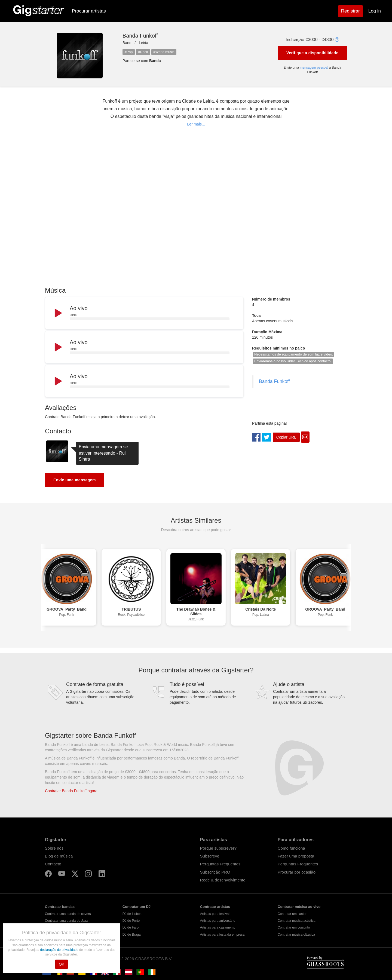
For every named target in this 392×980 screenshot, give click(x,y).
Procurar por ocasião (297, 872)
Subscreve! (210, 856)
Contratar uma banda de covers (68, 914)
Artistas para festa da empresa (222, 935)
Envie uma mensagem (75, 480)
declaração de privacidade (60, 950)
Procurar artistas (89, 11)
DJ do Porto (131, 921)
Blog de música (59, 856)
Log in (375, 11)
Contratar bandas (60, 907)
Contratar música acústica (297, 921)
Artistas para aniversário (218, 921)
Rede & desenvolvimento (223, 880)
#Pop (129, 52)
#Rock (143, 52)
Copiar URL (286, 437)
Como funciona (291, 848)
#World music (164, 52)
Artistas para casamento (218, 927)
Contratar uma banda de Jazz (66, 921)
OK (62, 964)
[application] (144, 313)
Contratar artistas (215, 907)
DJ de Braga (132, 935)
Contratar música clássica (296, 935)
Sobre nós (54, 848)
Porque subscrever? (218, 848)
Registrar (350, 11)
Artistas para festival (215, 914)
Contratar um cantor (292, 914)
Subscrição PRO (215, 872)
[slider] (150, 319)
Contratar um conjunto (294, 927)
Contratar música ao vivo (299, 907)
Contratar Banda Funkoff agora (71, 791)
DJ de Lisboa (132, 914)
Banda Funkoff (274, 381)
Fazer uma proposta (296, 856)
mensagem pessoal (314, 68)
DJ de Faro (131, 927)
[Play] (58, 313)
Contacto (53, 864)
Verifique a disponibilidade (312, 53)
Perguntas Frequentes (220, 864)
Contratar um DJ (137, 907)
